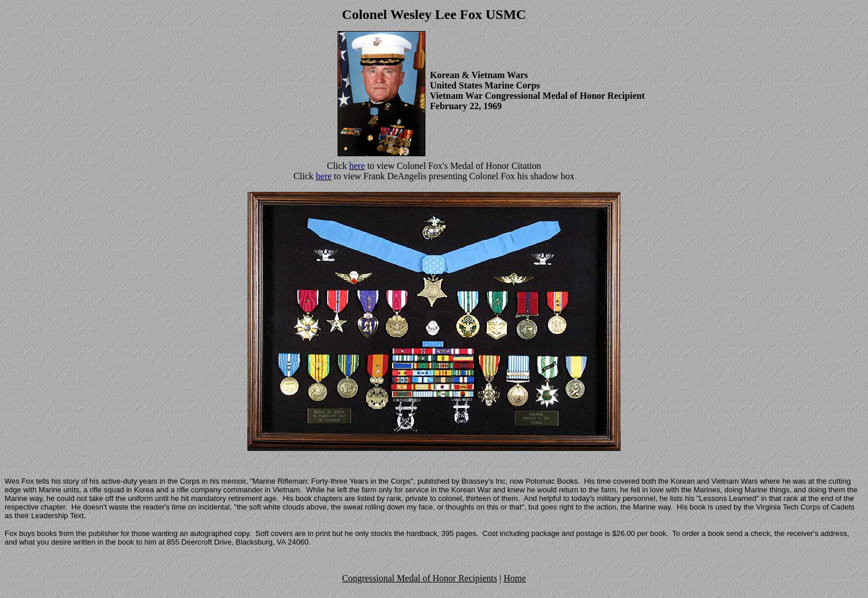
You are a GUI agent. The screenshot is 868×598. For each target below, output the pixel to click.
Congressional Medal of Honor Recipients (420, 578)
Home (515, 578)
